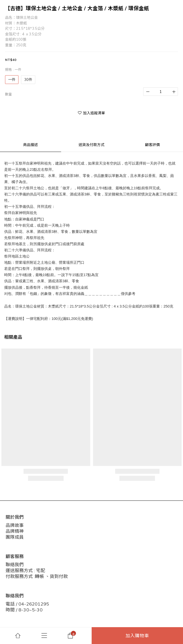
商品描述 (30, 145)
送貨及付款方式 (91, 145)
